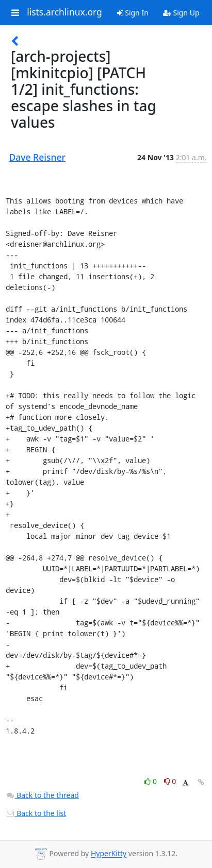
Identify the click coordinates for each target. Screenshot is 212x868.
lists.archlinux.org (64, 12)
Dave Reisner (37, 157)
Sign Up (181, 13)
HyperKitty (109, 854)
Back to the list (36, 813)
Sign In (133, 13)
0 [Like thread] (151, 781)
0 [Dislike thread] (170, 781)
